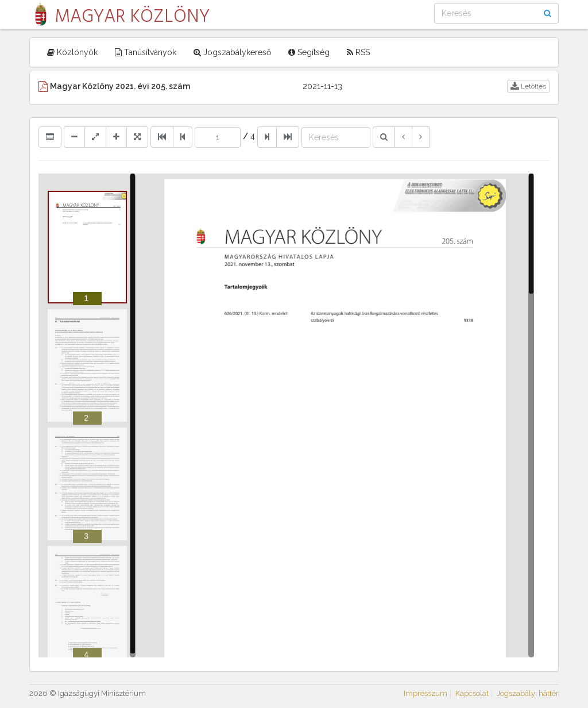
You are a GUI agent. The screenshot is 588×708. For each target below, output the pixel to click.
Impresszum (425, 693)
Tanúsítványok (146, 52)
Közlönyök (72, 52)
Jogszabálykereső (232, 52)
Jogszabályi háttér (528, 693)
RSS (358, 52)
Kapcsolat (472, 693)
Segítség (309, 52)
